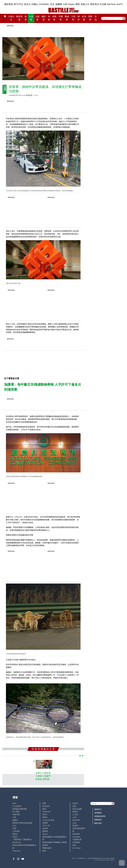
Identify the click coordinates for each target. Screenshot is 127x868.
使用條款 (98, 813)
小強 (74, 817)
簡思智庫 (76, 834)
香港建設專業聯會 (20, 809)
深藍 (74, 806)
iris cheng (76, 848)
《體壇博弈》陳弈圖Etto (22, 839)
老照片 (15, 837)
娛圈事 (59, 4)
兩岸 (79, 18)
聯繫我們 (98, 820)
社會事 (31, 18)
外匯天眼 (16, 814)
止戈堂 (75, 814)
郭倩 (44, 809)
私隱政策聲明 (100, 816)
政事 (26, 18)
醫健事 (67, 18)
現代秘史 (46, 806)
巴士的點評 (17, 806)
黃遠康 (75, 826)
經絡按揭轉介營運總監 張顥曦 (54, 842)
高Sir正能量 (77, 809)
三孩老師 (16, 831)
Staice (45, 834)
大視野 (73, 18)
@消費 (84, 18)
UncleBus (76, 837)
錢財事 (44, 18)
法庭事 (37, 18)
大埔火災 (11, 18)
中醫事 (61, 18)
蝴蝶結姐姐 (47, 848)
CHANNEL (44, 4)
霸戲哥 (15, 820)
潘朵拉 (15, 834)
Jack (14, 826)
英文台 (27, 4)
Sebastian (46, 812)
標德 (44, 851)
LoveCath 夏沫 (48, 820)
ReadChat (17, 842)
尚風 (14, 828)
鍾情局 (75, 812)
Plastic (71, 4)
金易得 (45, 828)
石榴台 (35, 4)
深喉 (44, 803)
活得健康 (76, 842)
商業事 (54, 18)
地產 (49, 18)
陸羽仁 (45, 814)
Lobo (74, 823)
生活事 (103, 4)
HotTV (120, 4)
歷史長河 (95, 4)
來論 (74, 845)
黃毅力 (45, 817)
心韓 (65, 4)
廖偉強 (45, 831)
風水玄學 (76, 820)
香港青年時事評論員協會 (22, 823)
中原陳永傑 (77, 839)
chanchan (16, 851)
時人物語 (16, 812)
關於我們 (98, 823)
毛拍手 (75, 803)
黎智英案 (19, 18)
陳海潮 (45, 845)
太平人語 (46, 826)
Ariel (14, 803)
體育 (78, 4)
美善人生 (85, 4)
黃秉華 (45, 823)
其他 (96, 18)
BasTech (111, 4)
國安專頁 (9, 4)
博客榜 (90, 18)
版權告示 (98, 809)
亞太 (52, 4)
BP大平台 (18, 4)
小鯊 (14, 817)
